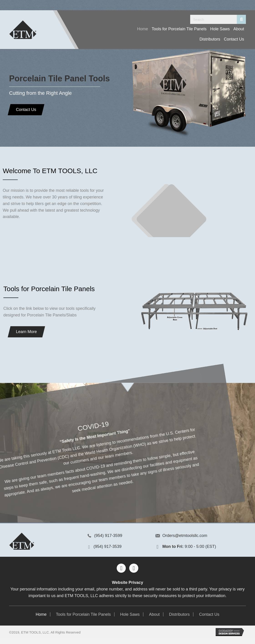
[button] (24, 110)
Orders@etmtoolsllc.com (185, 536)
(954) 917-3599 (108, 536)
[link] (143, 29)
